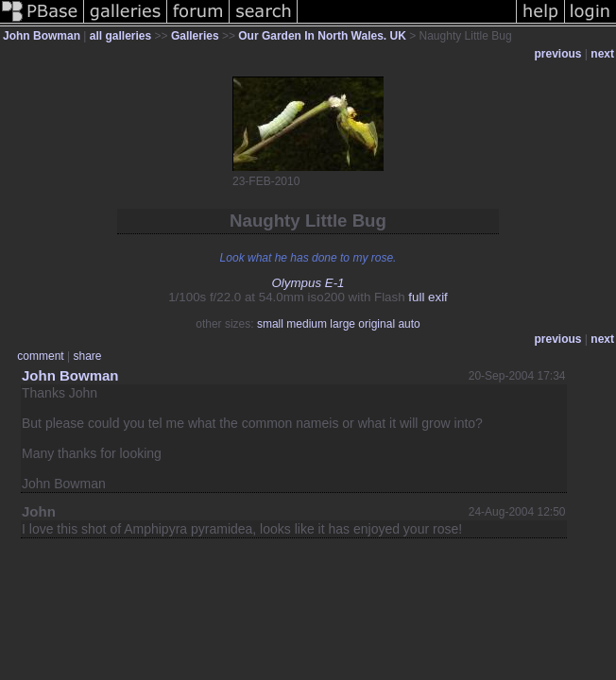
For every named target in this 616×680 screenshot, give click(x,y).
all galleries (120, 36)
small (270, 324)
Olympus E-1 (308, 283)
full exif (428, 297)
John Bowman (42, 36)
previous (558, 54)
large (342, 324)
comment (40, 356)
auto (409, 324)
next (602, 54)
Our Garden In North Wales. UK (322, 36)
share (87, 356)
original (376, 324)
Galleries (195, 36)
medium (307, 324)
